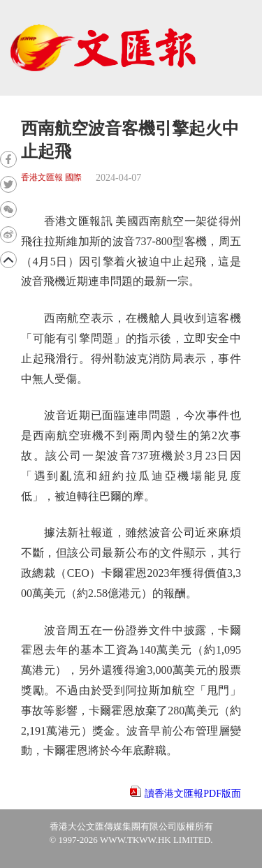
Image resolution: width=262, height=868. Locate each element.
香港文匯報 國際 (51, 178)
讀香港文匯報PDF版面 (193, 794)
